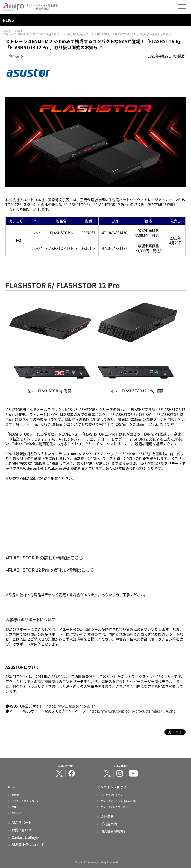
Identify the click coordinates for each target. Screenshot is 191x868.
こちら (77, 558)
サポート (17, 807)
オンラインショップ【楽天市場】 (119, 801)
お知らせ (17, 813)
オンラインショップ (112, 795)
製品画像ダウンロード (28, 845)
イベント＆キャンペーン (25, 801)
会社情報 (107, 817)
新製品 (15, 795)
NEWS (8, 20)
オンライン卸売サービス (114, 807)
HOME (7, 31)
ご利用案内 (109, 824)
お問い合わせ (22, 830)
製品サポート (22, 823)
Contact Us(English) (27, 837)
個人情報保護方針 (114, 831)
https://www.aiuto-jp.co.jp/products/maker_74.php (132, 711)
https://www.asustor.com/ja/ (71, 706)
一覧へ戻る (14, 56)
